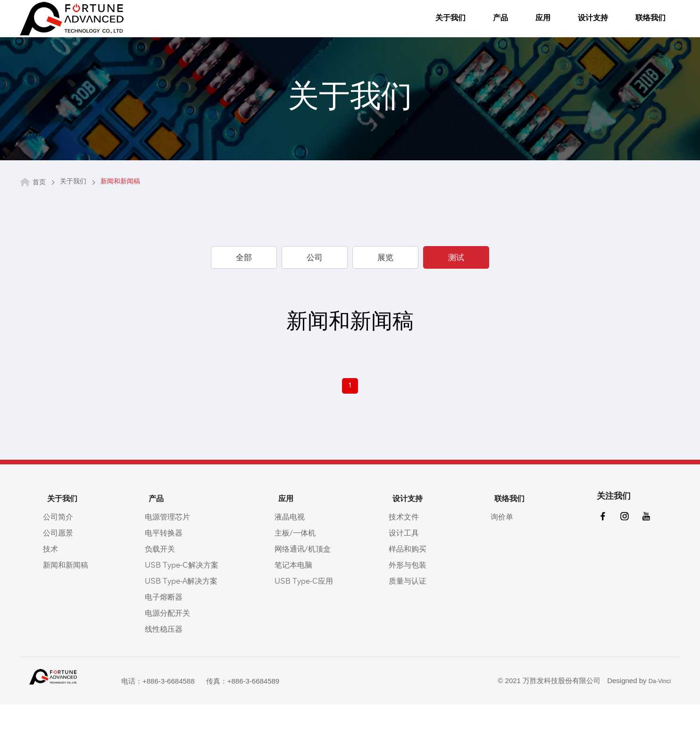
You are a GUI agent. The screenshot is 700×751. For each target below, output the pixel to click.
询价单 (504, 560)
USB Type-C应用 (309, 624)
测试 (456, 301)
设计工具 (412, 576)
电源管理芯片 (170, 560)
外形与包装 (416, 608)
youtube (644, 563)
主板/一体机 (300, 576)
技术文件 (412, 560)
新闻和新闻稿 (67, 608)
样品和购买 (416, 592)
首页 (39, 226)
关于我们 (418, 26)
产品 (470, 26)
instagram (620, 563)
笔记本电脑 (299, 608)
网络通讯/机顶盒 (308, 592)
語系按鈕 (671, 25)
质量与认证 (416, 624)
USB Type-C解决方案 (184, 608)
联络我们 (626, 26)
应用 (513, 26)
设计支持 (565, 26)
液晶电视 (295, 560)
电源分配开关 (170, 656)
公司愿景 (59, 576)
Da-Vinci (658, 725)
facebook (597, 563)
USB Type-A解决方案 (184, 624)
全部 (244, 301)
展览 (385, 301)
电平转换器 (167, 576)
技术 (52, 592)
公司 (315, 301)
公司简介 (59, 560)
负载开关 (163, 592)
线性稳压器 (167, 672)
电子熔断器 (167, 640)
